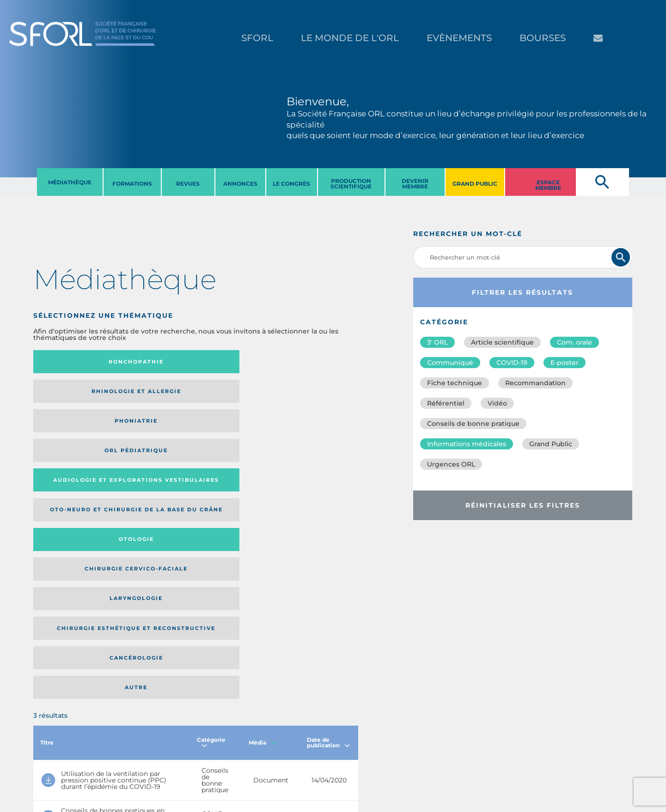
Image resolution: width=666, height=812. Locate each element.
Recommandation (535, 383)
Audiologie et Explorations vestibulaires (67, 398)
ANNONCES (240, 184)
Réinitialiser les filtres (523, 505)
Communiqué (450, 363)
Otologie (233, 398)
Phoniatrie (233, 362)
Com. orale (574, 342)
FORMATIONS (132, 184)
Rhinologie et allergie (149, 362)
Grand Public (551, 444)
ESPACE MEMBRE (548, 185)
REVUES (188, 184)
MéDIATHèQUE (70, 182)
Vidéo (497, 403)
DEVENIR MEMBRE (415, 184)
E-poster (565, 363)
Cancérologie (233, 438)
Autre (315, 438)
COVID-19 (512, 363)
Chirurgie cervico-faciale (303, 398)
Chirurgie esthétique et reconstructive (152, 438)
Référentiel (446, 403)
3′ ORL (437, 342)
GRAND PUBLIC (475, 184)
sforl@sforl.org (168, 755)
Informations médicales (467, 444)
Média (263, 496)
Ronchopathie (70, 362)
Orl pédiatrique (307, 362)
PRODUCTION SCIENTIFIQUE (351, 184)
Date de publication (328, 496)
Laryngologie (70, 438)
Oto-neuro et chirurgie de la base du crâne (147, 398)
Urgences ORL (451, 464)
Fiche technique (455, 383)
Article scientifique (502, 342)
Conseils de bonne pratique (473, 424)
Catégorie (211, 496)
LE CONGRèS (291, 184)
